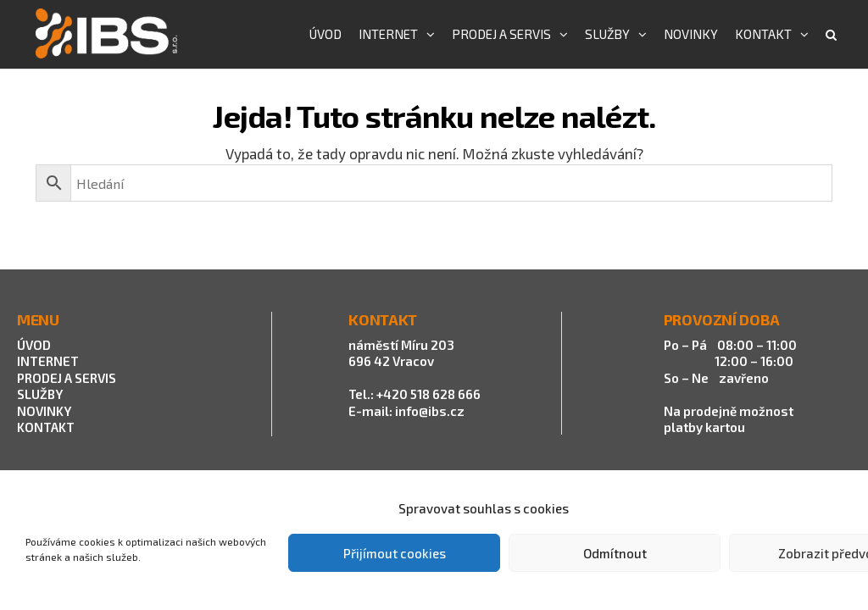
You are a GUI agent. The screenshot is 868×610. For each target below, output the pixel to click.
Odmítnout (615, 553)
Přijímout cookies (395, 553)
